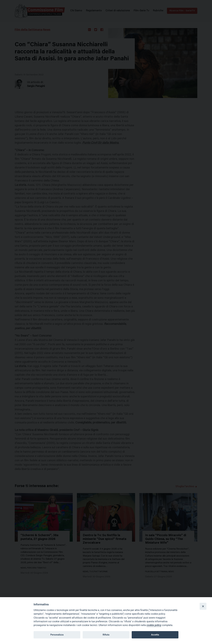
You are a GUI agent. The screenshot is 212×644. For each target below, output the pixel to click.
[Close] (203, 606)
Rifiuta (106, 635)
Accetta (155, 635)
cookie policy (154, 625)
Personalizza (57, 635)
